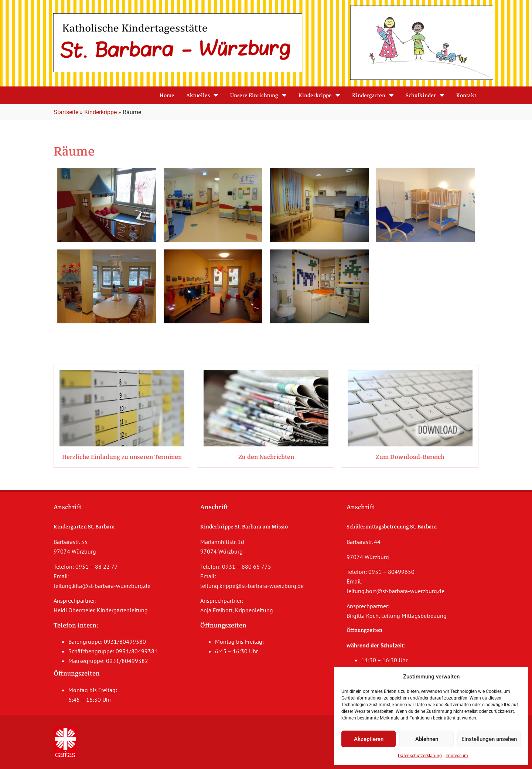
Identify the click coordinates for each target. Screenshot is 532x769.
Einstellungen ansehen (489, 739)
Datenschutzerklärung (420, 756)
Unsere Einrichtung (258, 95)
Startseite (66, 112)
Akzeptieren (369, 739)
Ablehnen (427, 739)
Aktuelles (202, 95)
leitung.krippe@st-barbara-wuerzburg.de (252, 586)
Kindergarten (373, 95)
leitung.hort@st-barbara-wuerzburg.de (395, 591)
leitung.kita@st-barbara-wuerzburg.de (102, 586)
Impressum (457, 756)
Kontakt (466, 95)
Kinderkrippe (319, 95)
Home (167, 95)
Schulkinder (425, 95)
